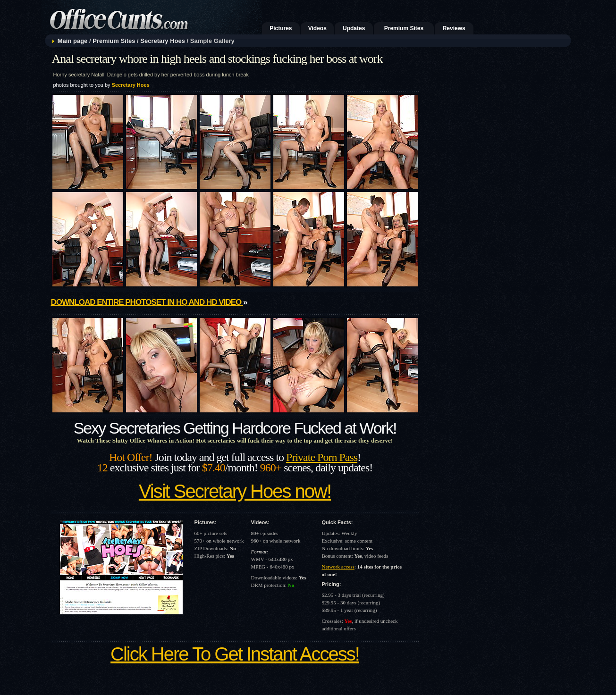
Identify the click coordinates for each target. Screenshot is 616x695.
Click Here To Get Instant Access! (235, 654)
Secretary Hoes (163, 41)
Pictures (281, 28)
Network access (338, 567)
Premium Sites (404, 28)
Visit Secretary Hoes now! (235, 491)
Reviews (454, 28)
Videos (317, 28)
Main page (73, 41)
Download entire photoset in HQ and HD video (147, 302)
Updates (354, 28)
